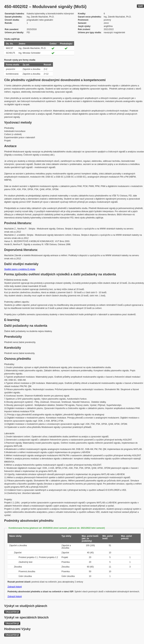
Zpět (140, 6)
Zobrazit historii (15, 587)
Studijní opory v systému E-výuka (20, 269)
